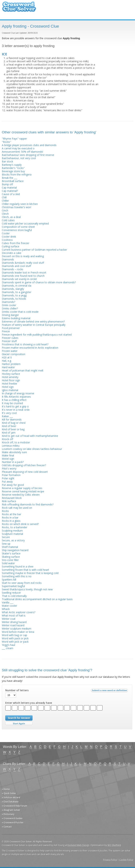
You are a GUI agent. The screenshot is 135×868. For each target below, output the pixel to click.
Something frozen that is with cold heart (25, 570)
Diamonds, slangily (13, 289)
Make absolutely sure (14, 452)
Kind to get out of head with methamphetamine (30, 436)
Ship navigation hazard (15, 550)
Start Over (19, 724)
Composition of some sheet (18, 227)
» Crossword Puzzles (13, 823)
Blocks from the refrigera (17, 174)
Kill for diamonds (12, 419)
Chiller (5, 201)
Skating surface (11, 557)
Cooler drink (9, 237)
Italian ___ (7, 416)
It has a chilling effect (14, 400)
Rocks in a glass (11, 521)
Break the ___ (10, 178)
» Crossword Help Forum (15, 806)
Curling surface (11, 246)
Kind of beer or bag (13, 429)
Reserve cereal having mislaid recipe (23, 491)
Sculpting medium (12, 531)
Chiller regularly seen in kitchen (20, 204)
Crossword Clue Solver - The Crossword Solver (19, 8)
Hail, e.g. (7, 361)
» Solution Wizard (11, 797)
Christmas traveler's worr (17, 207)
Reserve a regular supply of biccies (22, 488)
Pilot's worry (9, 468)
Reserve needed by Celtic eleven (21, 495)
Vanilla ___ (8, 602)
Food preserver (11, 328)
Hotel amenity (10, 377)
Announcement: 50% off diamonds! (22, 152)
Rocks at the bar (11, 514)
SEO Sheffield (114, 845)
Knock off (7, 439)
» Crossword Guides (12, 818)
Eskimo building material (16, 318)
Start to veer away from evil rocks (22, 583)
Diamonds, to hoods (14, 299)
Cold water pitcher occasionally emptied (25, 223)
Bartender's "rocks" (13, 168)
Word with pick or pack (15, 642)
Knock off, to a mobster (16, 442)
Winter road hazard (13, 625)
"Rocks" (6, 142)
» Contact (7, 827)
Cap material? (10, 191)
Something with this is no (17, 576)
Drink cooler (9, 305)
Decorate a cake (12, 253)
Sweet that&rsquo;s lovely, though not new (27, 589)
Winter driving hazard (14, 622)
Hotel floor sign (11, 380)
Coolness (7, 240)
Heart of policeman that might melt (23, 370)
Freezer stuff (9, 341)
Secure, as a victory (13, 540)
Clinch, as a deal (11, 217)
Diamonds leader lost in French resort (24, 272)
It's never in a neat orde (16, 410)
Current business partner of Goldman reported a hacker (34, 250)
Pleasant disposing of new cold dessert (25, 472)
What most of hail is (14, 615)
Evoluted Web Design (78, 845)
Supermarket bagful (13, 586)
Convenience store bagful (17, 230)
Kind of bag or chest (14, 423)
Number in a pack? (13, 462)
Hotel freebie (9, 384)
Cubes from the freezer (16, 243)
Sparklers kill (9, 580)
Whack (6, 609)
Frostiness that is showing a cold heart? (25, 344)
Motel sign (8, 459)
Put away (7, 482)
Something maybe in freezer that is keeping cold (30, 573)
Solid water (8, 563)
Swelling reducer (11, 593)
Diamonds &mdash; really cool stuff (23, 263)
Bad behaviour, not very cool (19, 158)
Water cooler (9, 606)
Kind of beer (9, 426)
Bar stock (7, 161)
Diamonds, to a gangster (17, 292)
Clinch (5, 214)
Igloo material (10, 390)
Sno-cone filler (10, 560)
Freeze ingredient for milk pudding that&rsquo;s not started (37, 335)
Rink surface (9, 501)
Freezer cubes (10, 338)
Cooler (6, 233)
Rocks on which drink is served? (20, 524)
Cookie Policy (126, 860)
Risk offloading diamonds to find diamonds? (28, 504)
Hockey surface (11, 374)
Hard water (8, 367)
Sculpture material (12, 534)
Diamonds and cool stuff (16, 266)
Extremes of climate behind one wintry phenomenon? (33, 321)
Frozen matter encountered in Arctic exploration (30, 348)
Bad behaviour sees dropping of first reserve (28, 155)
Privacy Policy (110, 860)
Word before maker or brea (18, 632)
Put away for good (13, 485)
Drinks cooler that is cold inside (20, 312)
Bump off (7, 184)
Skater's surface (11, 553)
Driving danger (10, 315)
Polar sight (8, 478)
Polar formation (11, 475)
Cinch (5, 210)
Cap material (9, 188)
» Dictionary (8, 814)
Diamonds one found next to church (23, 276)
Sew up (6, 544)
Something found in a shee (18, 566)
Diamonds (8, 259)
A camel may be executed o (18, 148)
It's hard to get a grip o (15, 406)
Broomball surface (13, 181)
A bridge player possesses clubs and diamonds (29, 145)
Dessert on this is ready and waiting (23, 256)
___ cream (8, 648)
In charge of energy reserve (18, 393)
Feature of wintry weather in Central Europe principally (34, 325)
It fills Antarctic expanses (16, 397)
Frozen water (10, 351)
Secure (6, 537)
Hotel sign (8, 387)
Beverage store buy (13, 171)
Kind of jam (9, 433)
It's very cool (9, 413)
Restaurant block (12, 498)
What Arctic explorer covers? (19, 612)
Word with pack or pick (15, 638)
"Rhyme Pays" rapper (14, 139)
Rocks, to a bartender (15, 527)
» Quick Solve (9, 793)
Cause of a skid (11, 194)
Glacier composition (14, 354)
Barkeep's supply (12, 165)
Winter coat (9, 619)
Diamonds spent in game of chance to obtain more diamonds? (39, 282)
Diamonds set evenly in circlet (19, 279)
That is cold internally (14, 596)
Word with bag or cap (14, 635)
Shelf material (10, 547)
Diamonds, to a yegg (14, 295)
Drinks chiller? (10, 308)
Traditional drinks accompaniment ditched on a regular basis (37, 599)
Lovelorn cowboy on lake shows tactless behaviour (32, 449)
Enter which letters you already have (29, 703)
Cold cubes (8, 220)
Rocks (5, 511)
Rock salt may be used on (17, 508)
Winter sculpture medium (17, 629)
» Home (6, 789)
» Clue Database (10, 802)
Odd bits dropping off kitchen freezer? (24, 465)
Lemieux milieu (11, 446)
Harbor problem (11, 364)
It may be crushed (12, 403)
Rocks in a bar (10, 517)
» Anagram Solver (11, 810)
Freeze (6, 331)
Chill (4, 197)
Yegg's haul (8, 645)
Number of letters (17, 690)
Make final (8, 455)
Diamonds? (8, 302)
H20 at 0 (7, 357)
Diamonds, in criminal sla (17, 286)
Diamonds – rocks (13, 269)
